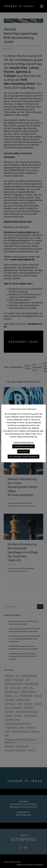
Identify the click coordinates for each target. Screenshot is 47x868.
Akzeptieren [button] (23, 451)
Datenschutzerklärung (24, 442)
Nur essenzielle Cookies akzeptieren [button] (23, 457)
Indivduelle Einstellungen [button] (23, 446)
